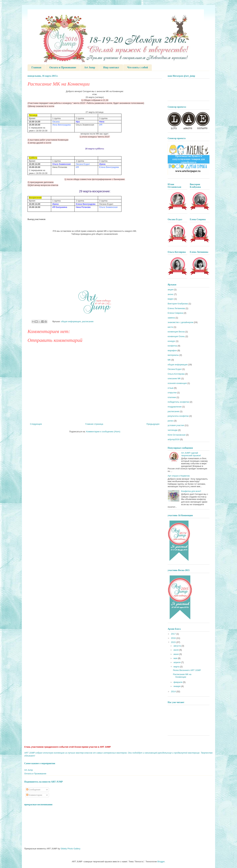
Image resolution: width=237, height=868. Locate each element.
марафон (172, 350)
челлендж (173, 430)
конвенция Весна (176, 332)
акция (171, 290)
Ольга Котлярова (176, 374)
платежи (172, 397)
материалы (173, 355)
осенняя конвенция (177, 383)
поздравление (175, 407)
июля (176, 650)
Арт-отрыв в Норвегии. (179, 476)
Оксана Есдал (175, 369)
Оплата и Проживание (63, 67)
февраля (178, 682)
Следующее (36, 424)
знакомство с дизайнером (180, 322)
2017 (174, 634)
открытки (172, 393)
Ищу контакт (111, 67)
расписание (88, 321)
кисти (170, 327)
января (177, 686)
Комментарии (34, 795)
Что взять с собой (138, 67)
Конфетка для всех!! (191, 491)
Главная (36, 67)
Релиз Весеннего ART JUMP (187, 670)
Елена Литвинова (176, 308)
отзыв (171, 388)
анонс (171, 294)
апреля (177, 662)
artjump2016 (174, 439)
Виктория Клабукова (178, 304)
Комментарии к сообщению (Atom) (103, 432)
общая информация (71, 321)
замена (171, 318)
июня (176, 654)
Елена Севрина (175, 313)
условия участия (176, 425)
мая (176, 658)
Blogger (161, 862)
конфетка (172, 346)
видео (171, 299)
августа (178, 646)
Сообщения (33, 790)
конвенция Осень (176, 336)
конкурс (171, 341)
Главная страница (94, 424)
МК (169, 360)
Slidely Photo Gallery (71, 849)
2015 (174, 642)
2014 (174, 692)
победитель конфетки (178, 402)
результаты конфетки (178, 416)
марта (177, 667)
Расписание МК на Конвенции (182, 676)
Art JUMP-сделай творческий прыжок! (191, 454)
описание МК (174, 378)
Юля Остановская (177, 435)
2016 (174, 638)
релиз (171, 421)
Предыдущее (153, 424)
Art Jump (90, 67)
